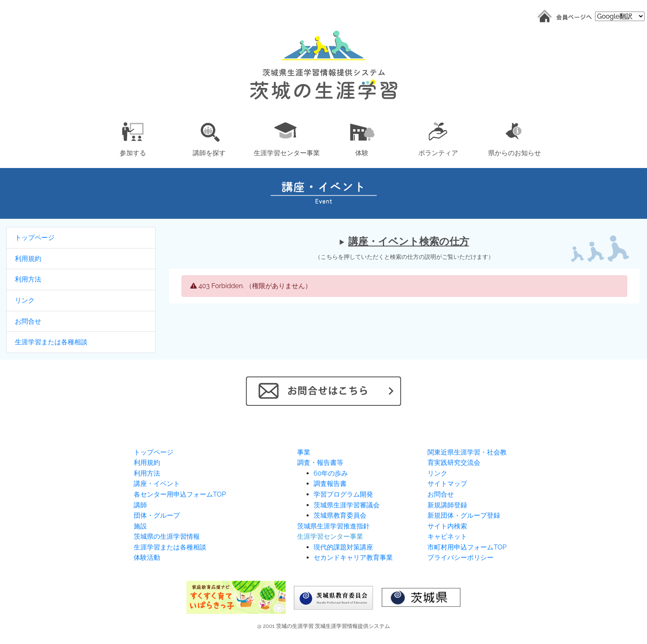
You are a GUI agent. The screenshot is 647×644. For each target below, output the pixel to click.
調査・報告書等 (320, 463)
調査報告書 (330, 484)
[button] (133, 138)
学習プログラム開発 (343, 494)
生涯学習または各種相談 (51, 342)
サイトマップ (447, 484)
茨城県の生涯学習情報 (167, 536)
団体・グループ (157, 515)
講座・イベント (157, 484)
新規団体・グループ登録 (464, 515)
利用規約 (28, 259)
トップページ (35, 238)
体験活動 (147, 558)
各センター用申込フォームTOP (180, 494)
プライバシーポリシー (460, 558)
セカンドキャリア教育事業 (353, 558)
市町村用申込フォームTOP (467, 547)
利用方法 (28, 279)
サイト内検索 (447, 526)
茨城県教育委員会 (340, 515)
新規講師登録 (447, 505)
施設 (140, 526)
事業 (304, 452)
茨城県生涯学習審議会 (347, 505)
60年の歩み (331, 473)
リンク (25, 300)
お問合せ (28, 321)
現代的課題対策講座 (343, 547)
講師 (140, 505)
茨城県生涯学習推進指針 (333, 526)
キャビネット (447, 536)
